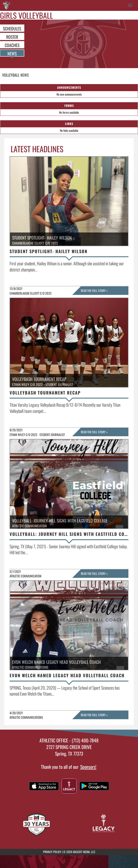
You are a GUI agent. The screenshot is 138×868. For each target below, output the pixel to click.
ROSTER (12, 37)
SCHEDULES (12, 28)
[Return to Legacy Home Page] (6, 5)
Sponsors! (88, 767)
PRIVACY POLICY (52, 852)
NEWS (12, 53)
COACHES (12, 45)
